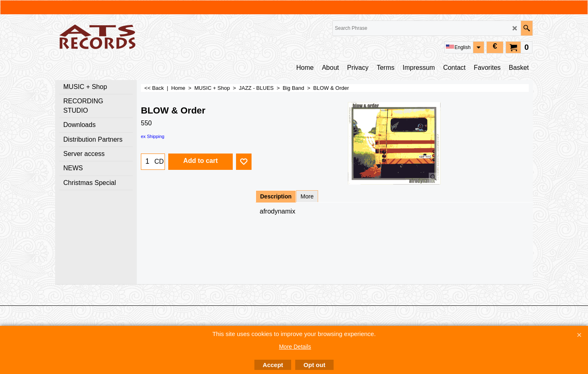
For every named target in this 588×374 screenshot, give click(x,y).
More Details (295, 347)
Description (276, 196)
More (307, 196)
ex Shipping (153, 136)
